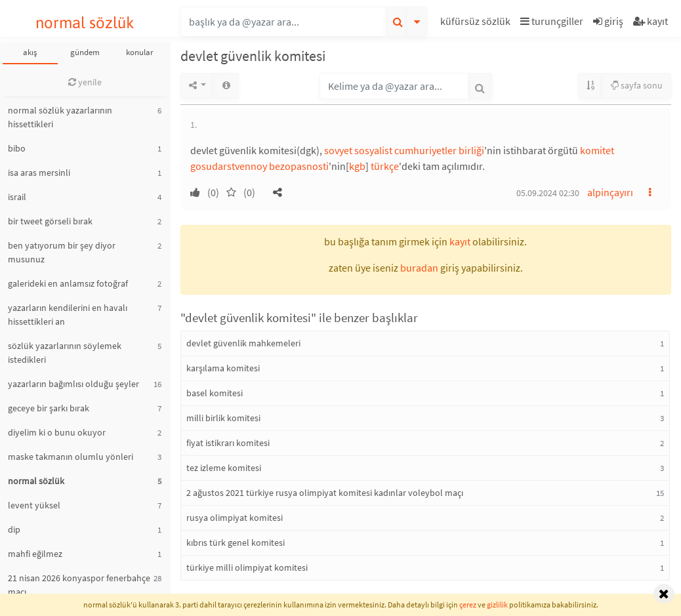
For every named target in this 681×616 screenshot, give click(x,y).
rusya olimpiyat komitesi (235, 518)
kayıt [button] (460, 241)
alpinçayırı (610, 192)
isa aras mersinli (39, 173)
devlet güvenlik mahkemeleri (243, 343)
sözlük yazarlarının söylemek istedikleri (65, 353)
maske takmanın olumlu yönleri (71, 457)
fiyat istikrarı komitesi (228, 443)
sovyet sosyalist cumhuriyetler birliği (404, 150)
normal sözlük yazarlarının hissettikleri (60, 117)
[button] (477, 23)
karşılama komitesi (223, 368)
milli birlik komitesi (223, 418)
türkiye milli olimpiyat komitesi (247, 567)
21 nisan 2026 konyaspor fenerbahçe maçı (79, 585)
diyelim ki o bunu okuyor (57, 432)
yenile (85, 82)
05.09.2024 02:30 (548, 193)
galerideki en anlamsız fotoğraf (68, 283)
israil (17, 197)
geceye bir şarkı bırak (49, 408)
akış (30, 52)
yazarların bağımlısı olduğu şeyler (73, 384)
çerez (468, 605)
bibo (17, 148)
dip (14, 529)
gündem (85, 52)
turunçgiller (552, 21)
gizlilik (497, 605)
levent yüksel (34, 505)
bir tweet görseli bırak (50, 221)
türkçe (385, 166)
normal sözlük (85, 23)
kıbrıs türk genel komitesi (236, 543)
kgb (357, 166)
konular (140, 52)
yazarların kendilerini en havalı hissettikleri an (68, 315)
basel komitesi (215, 393)
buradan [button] (419, 268)
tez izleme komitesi (224, 468)
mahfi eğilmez (35, 554)
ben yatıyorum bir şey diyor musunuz (62, 252)
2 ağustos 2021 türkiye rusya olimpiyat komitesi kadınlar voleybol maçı (325, 493)
